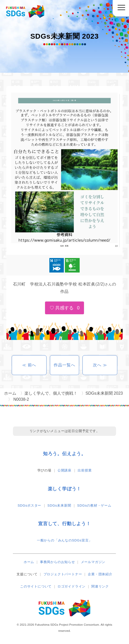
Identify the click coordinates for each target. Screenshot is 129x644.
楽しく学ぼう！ (65, 489)
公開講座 (64, 470)
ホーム (29, 562)
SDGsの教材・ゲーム (94, 505)
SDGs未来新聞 (59, 505)
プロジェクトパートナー (63, 574)
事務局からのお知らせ (58, 562)
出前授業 (85, 470)
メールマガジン (93, 562)
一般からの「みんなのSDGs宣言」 (64, 540)
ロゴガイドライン (71, 586)
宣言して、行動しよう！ (64, 524)
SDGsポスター (29, 505)
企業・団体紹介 (100, 574)
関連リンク (100, 586)
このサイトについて (36, 586)
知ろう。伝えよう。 (64, 454)
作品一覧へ (64, 365)
